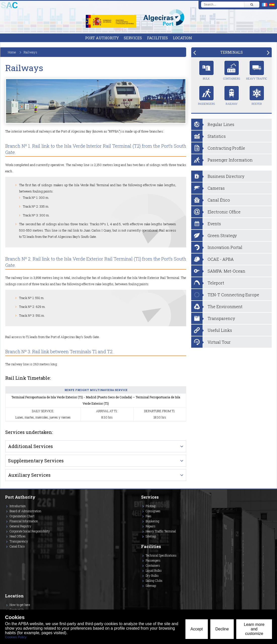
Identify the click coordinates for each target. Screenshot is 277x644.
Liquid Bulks (154, 570)
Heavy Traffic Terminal (161, 531)
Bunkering (152, 521)
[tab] (231, 52)
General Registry (20, 526)
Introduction (18, 506)
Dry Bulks (152, 575)
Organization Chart (22, 516)
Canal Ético (17, 546)
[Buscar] (252, 5)
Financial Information (24, 521)
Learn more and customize (254, 629)
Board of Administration (25, 511)
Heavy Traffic (257, 70)
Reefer (257, 95)
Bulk (206, 70)
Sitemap (151, 536)
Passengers (206, 95)
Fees (149, 516)
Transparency (19, 541)
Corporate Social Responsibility (30, 531)
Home (12, 52)
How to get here (20, 605)
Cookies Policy (16, 637)
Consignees (153, 511)
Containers (232, 70)
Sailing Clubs (154, 581)
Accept (197, 629)
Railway (232, 95)
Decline (222, 629)
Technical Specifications (161, 555)
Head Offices (18, 536)
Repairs (151, 526)
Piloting (151, 506)
